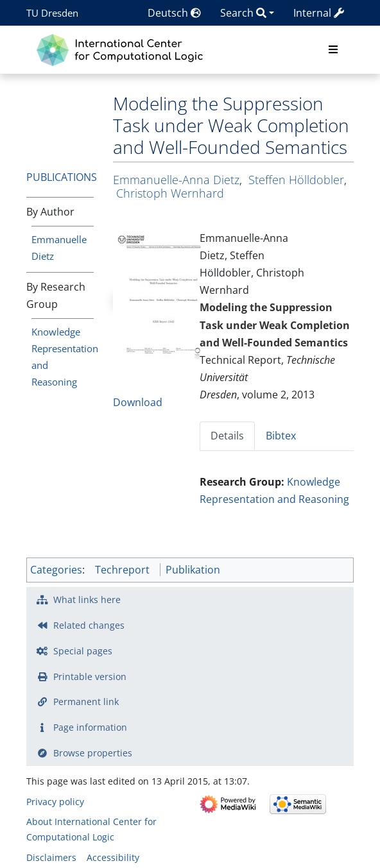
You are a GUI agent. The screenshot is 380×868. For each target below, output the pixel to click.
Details (227, 436)
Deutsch (174, 13)
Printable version (90, 677)
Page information (90, 727)
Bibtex (281, 436)
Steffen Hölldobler (296, 180)
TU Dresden (52, 13)
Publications (62, 177)
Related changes (89, 625)
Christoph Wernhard (170, 193)
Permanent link (86, 702)
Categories (56, 570)
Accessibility (113, 857)
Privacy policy (55, 802)
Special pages (83, 651)
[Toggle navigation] (333, 50)
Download (138, 402)
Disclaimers (51, 857)
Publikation (193, 570)
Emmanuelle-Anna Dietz (176, 180)
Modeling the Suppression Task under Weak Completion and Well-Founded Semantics (275, 325)
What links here (87, 600)
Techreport (122, 570)
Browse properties (93, 753)
